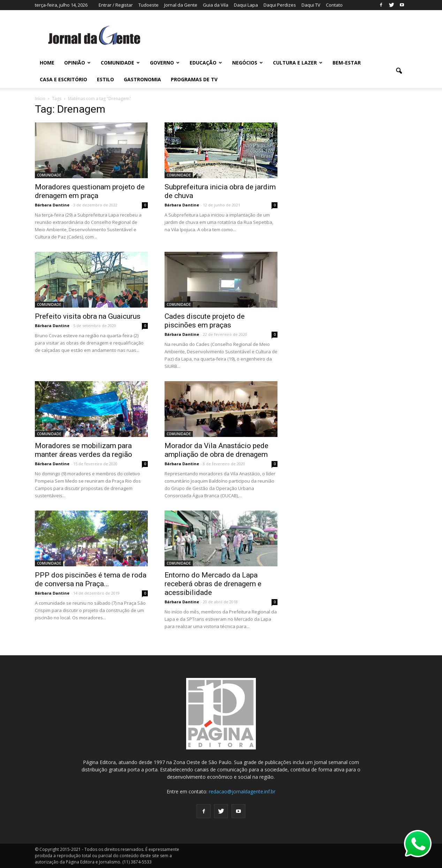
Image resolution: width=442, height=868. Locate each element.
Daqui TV (311, 5)
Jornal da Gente (181, 5)
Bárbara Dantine (52, 205)
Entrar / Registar (116, 5)
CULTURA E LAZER (298, 63)
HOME (47, 63)
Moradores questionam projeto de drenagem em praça (90, 191)
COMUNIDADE (120, 63)
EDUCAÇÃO (206, 63)
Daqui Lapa (246, 5)
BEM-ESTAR (347, 63)
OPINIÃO (77, 63)
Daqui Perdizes (280, 5)
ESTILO (105, 79)
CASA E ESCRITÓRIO (63, 79)
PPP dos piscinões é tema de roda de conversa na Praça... (91, 579)
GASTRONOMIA (142, 79)
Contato (334, 5)
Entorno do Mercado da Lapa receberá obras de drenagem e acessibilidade (213, 584)
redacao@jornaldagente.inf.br (242, 791)
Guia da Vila (216, 5)
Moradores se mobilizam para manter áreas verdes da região (83, 450)
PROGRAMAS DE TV (194, 79)
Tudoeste (148, 5)
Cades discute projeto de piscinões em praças (205, 321)
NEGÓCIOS (247, 63)
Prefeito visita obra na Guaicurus (88, 316)
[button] (399, 71)
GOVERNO (165, 63)
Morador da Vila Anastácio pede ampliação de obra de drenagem (216, 450)
